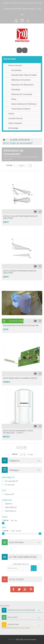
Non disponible (11, 481)
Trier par (9, 165)
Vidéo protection (15, 123)
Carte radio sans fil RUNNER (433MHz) (20, 378)
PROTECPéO (11, 511)
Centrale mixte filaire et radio (24, 75)
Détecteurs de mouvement (22, 85)
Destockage (13, 128)
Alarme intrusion (15, 65)
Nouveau (9, 494)
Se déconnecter (5, 606)
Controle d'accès (15, 118)
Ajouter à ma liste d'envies (40, 212)
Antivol (11, 114)
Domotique (16, 90)
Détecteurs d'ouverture (21, 80)
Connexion (28, 21)
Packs (14, 99)
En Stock (10, 485)
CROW (9, 504)
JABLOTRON (11, 507)
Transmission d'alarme (21, 109)
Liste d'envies (16, 542)
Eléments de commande (22, 94)
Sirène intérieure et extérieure (24, 104)
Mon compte (16, 21)
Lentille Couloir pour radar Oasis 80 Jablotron (20, 217)
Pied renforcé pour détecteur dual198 (21, 325)
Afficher (15, 454)
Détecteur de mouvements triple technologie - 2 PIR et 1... (18, 432)
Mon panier (22, 21)
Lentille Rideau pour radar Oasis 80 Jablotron (20, 272)
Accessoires (16, 70)
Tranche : (6, 520)
